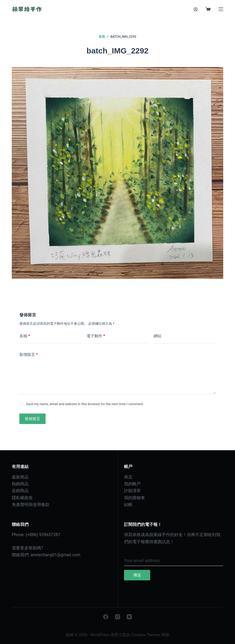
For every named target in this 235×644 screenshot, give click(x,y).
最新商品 (20, 477)
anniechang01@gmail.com (55, 555)
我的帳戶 (132, 484)
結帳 (128, 505)
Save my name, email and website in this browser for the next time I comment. (85, 404)
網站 (158, 336)
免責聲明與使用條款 (31, 505)
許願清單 (132, 491)
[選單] (221, 9)
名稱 (25, 336)
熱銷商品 (20, 484)
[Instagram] (117, 617)
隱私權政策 (22, 498)
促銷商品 (20, 491)
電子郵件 (96, 336)
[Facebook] (106, 617)
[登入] (196, 9)
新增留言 (29, 355)
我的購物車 (135, 498)
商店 (128, 477)
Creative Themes (146, 635)
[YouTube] (129, 617)
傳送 (137, 575)
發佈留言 (32, 419)
